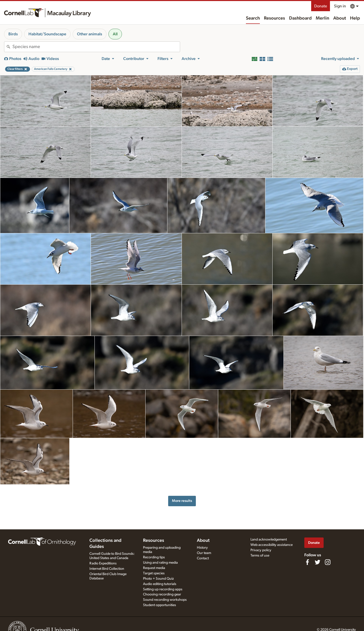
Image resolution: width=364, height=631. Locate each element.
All (115, 34)
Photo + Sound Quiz (158, 579)
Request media (154, 568)
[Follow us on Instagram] (328, 562)
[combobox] (96, 47)
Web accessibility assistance (272, 545)
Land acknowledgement (269, 540)
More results (182, 501)
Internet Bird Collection (107, 569)
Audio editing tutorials (160, 584)
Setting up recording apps (163, 589)
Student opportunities (160, 605)
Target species (154, 573)
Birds (13, 34)
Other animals (90, 34)
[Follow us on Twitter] (318, 562)
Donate (321, 6)
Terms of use (260, 556)
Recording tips (154, 557)
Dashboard (300, 18)
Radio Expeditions (103, 563)
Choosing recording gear (162, 594)
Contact (203, 558)
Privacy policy (261, 550)
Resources (274, 18)
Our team (204, 553)
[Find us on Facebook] (307, 562)
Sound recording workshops (165, 600)
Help (355, 18)
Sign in (340, 6)
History (202, 548)
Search (253, 18)
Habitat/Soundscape (47, 34)
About (340, 18)
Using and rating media (160, 563)
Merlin (322, 18)
